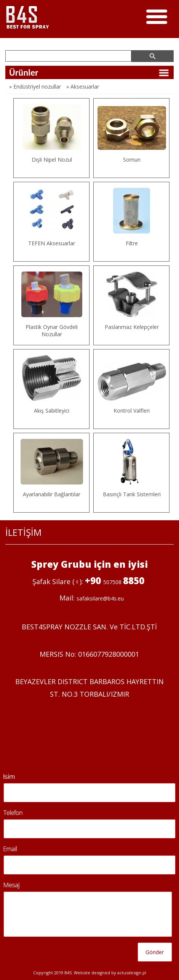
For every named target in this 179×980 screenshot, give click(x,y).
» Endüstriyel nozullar (35, 87)
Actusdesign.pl (132, 973)
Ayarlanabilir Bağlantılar (52, 494)
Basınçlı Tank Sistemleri (132, 494)
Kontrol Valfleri (132, 411)
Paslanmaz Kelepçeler (132, 327)
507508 (113, 582)
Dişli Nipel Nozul (52, 160)
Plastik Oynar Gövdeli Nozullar (52, 330)
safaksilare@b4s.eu (100, 598)
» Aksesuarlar (83, 87)
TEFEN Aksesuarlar (52, 243)
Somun (132, 160)
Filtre (132, 243)
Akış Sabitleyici (52, 411)
